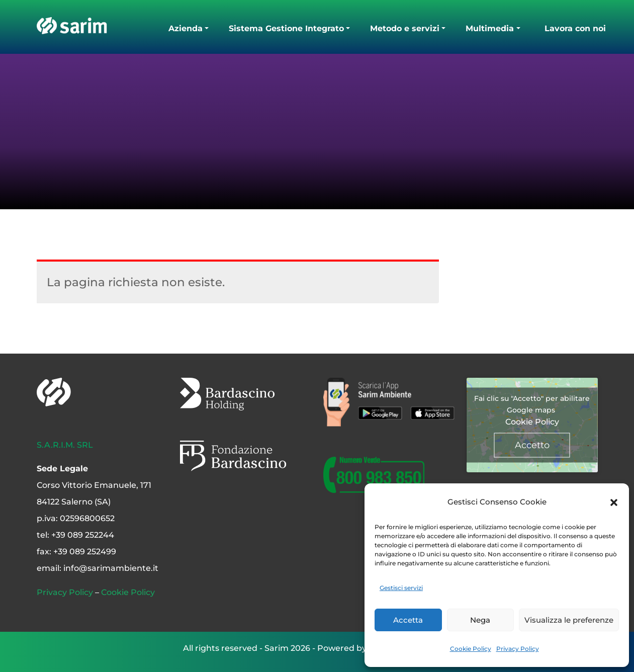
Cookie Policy (471, 649)
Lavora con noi (575, 28)
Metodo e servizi (405, 28)
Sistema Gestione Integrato (286, 28)
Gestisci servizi (401, 588)
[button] (614, 502)
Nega (480, 620)
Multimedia (490, 28)
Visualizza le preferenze (569, 620)
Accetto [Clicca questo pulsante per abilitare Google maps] (532, 445)
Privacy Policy (518, 649)
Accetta (408, 620)
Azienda (186, 28)
